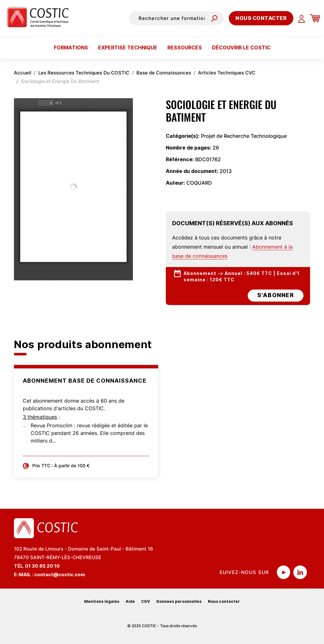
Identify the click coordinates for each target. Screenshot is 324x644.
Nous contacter (261, 18)
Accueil (23, 73)
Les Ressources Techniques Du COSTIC (84, 73)
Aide (130, 601)
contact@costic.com (60, 574)
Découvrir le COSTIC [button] (241, 48)
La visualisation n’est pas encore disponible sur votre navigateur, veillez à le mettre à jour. (73, 189)
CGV (146, 601)
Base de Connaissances (164, 73)
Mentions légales (102, 601)
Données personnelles (179, 601)
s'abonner (276, 295)
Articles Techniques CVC (227, 73)
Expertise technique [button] (128, 48)
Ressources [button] (185, 48)
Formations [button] (71, 48)
